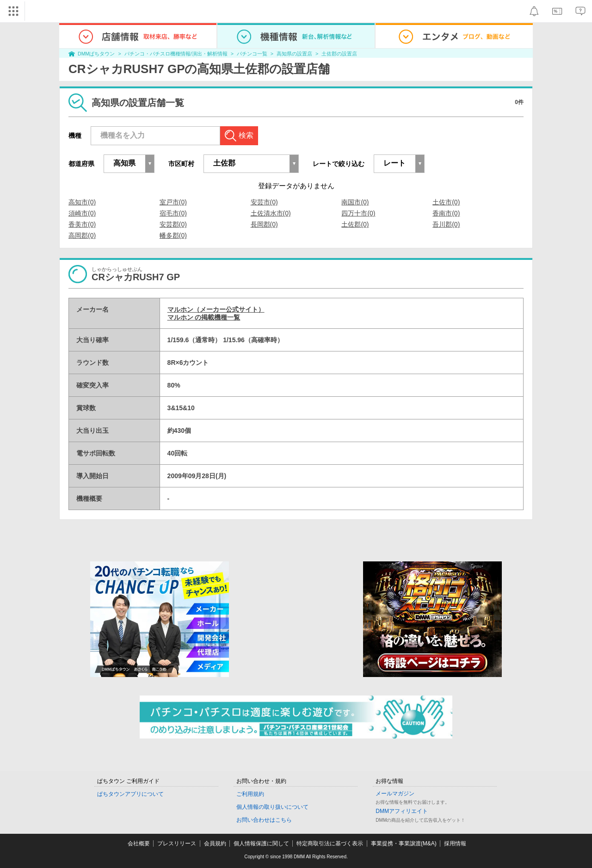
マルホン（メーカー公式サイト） (216, 309)
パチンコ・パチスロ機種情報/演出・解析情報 (176, 54)
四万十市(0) (358, 213)
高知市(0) (82, 202)
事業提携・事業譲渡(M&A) (404, 843)
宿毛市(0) (173, 213)
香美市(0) (82, 224)
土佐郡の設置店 (339, 54)
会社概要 (139, 843)
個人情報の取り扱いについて (272, 807)
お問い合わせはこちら (264, 820)
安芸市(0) (264, 202)
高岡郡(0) (82, 235)
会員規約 (215, 843)
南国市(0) (355, 202)
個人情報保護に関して (261, 843)
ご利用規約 (250, 794)
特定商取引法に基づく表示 (330, 843)
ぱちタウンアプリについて (130, 794)
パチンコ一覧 (252, 54)
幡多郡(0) (173, 235)
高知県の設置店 (294, 54)
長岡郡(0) (264, 224)
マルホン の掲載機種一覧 (204, 317)
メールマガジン (395, 794)
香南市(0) (446, 213)
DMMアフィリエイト (402, 811)
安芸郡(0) (173, 224)
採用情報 (455, 843)
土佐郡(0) (355, 224)
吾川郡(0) (446, 224)
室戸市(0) (173, 202)
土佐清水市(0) (271, 213)
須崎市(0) (82, 213)
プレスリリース (177, 843)
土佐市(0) (446, 202)
